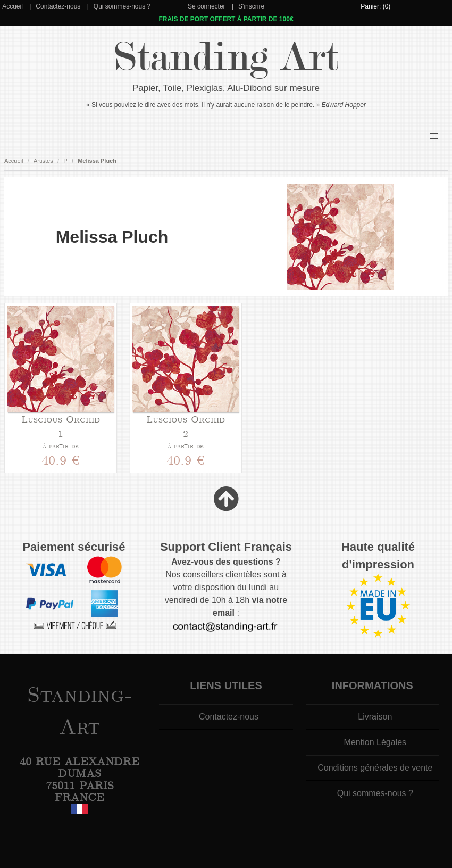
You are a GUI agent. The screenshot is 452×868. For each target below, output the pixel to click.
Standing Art (226, 57)
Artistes (43, 161)
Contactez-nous (58, 6)
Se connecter (207, 6)
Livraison (375, 717)
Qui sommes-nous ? (122, 6)
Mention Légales (375, 742)
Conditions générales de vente (375, 768)
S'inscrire (251, 6)
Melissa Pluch (97, 161)
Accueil (12, 6)
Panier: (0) (375, 6)
